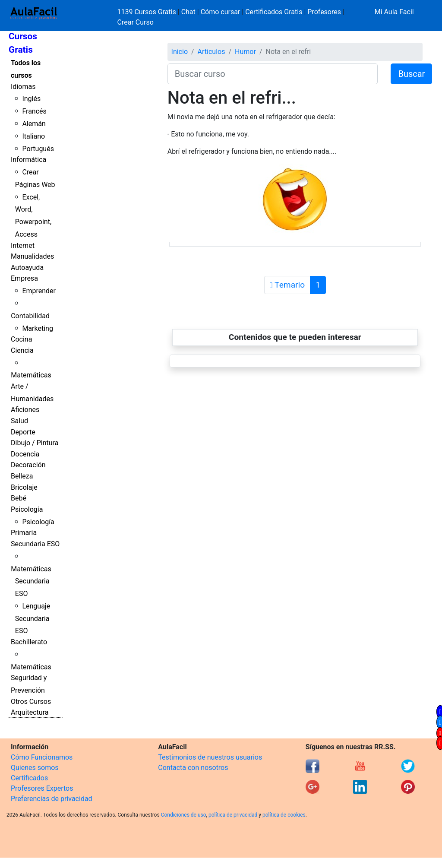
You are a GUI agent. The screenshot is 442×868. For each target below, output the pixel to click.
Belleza (22, 476)
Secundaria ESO (35, 544)
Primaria (24, 533)
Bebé (19, 498)
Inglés (31, 99)
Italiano (33, 136)
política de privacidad (233, 815)
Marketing (37, 328)
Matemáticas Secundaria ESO (31, 581)
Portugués (38, 149)
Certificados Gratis (274, 12)
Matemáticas (31, 375)
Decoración (28, 465)
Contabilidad (30, 316)
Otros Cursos (31, 702)
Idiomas (23, 87)
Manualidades (32, 256)
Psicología (27, 509)
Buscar (411, 74)
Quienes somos (35, 768)
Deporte (23, 432)
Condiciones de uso (184, 815)
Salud (19, 421)
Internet (23, 246)
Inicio (180, 52)
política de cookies (284, 815)
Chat (188, 12)
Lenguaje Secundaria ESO (33, 619)
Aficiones (25, 410)
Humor (245, 52)
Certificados (29, 778)
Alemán (34, 124)
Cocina (21, 339)
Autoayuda (27, 268)
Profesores (324, 12)
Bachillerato (29, 642)
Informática (28, 160)
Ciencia (22, 350)
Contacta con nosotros (193, 768)
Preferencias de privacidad (52, 799)
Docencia (25, 454)
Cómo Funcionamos (42, 757)
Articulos (212, 52)
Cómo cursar (221, 12)
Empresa (24, 278)
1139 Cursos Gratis (148, 12)
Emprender (39, 291)
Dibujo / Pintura (35, 443)
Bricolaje (24, 487)
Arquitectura (30, 712)
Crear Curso (136, 22)
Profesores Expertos (42, 788)
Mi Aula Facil (394, 12)
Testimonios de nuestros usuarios (210, 757)
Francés (34, 111)
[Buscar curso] (273, 74)
